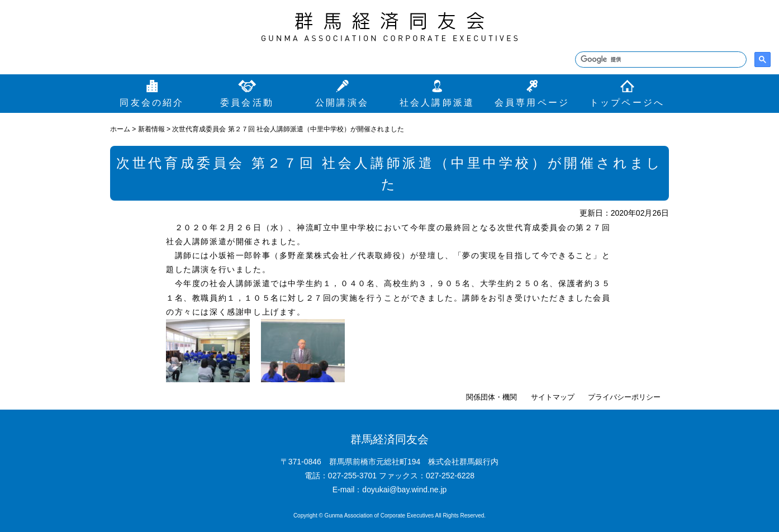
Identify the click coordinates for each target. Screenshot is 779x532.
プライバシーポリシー (624, 397)
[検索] (660, 60)
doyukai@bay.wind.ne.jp (404, 490)
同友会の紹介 (152, 103)
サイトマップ (553, 397)
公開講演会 (342, 103)
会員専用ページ (532, 103)
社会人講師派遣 (437, 103)
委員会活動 (247, 103)
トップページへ (627, 103)
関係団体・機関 (491, 397)
